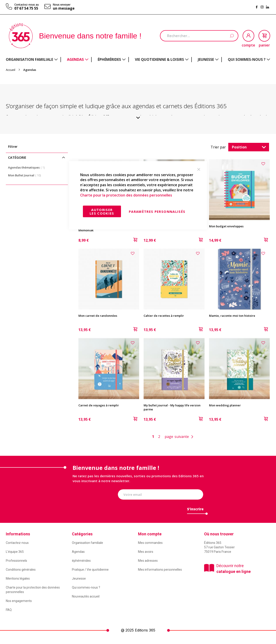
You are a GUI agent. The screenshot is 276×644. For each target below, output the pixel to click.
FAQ (9, 610)
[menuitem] (32, 59)
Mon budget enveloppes (226, 226)
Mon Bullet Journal (26, 175)
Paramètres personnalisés (157, 211)
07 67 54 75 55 (26, 8)
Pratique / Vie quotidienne (90, 570)
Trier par (218, 147)
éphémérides (81, 561)
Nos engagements (19, 601)
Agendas (78, 552)
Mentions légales (18, 579)
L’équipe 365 (15, 552)
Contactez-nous (17, 543)
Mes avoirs (146, 552)
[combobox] (199, 36)
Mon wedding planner (225, 405)
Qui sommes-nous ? (86, 587)
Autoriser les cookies (102, 211)
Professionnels (16, 561)
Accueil (11, 70)
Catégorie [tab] (17, 157)
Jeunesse (79, 579)
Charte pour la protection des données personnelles (126, 195)
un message (64, 8)
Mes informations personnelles (160, 570)
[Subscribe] (195, 510)
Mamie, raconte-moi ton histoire (232, 316)
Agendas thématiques (28, 167)
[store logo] (21, 36)
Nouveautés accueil (86, 596)
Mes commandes (150, 543)
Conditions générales (21, 570)
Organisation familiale (87, 543)
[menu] (138, 60)
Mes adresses (148, 561)
